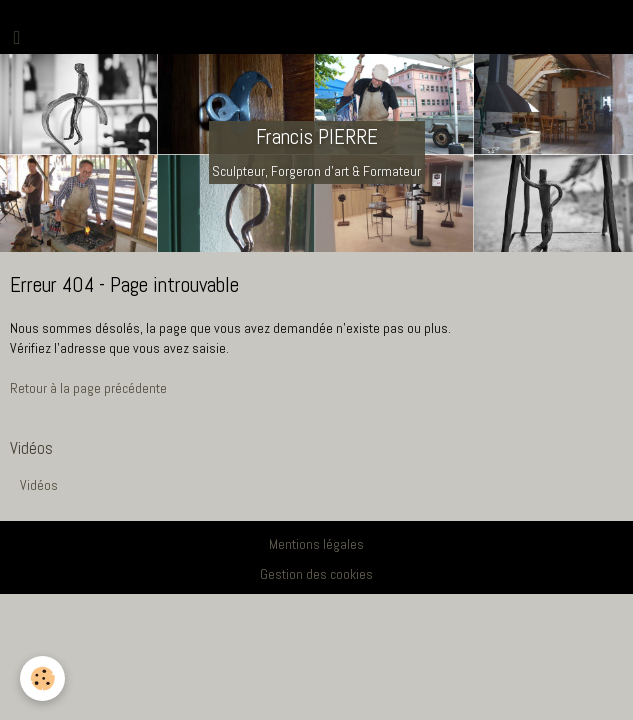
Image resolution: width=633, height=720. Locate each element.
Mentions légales (316, 544)
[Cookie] (42, 678)
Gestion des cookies (316, 574)
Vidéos (39, 485)
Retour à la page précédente (88, 388)
